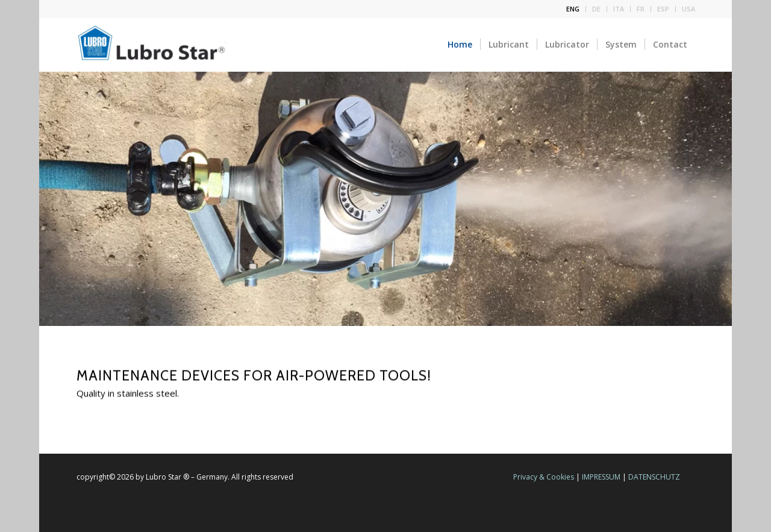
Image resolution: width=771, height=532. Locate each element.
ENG (573, 9)
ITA (619, 9)
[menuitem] (573, 9)
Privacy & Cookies (544, 477)
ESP (663, 9)
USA (688, 9)
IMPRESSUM (601, 477)
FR (641, 9)
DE (596, 9)
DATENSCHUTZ (654, 477)
